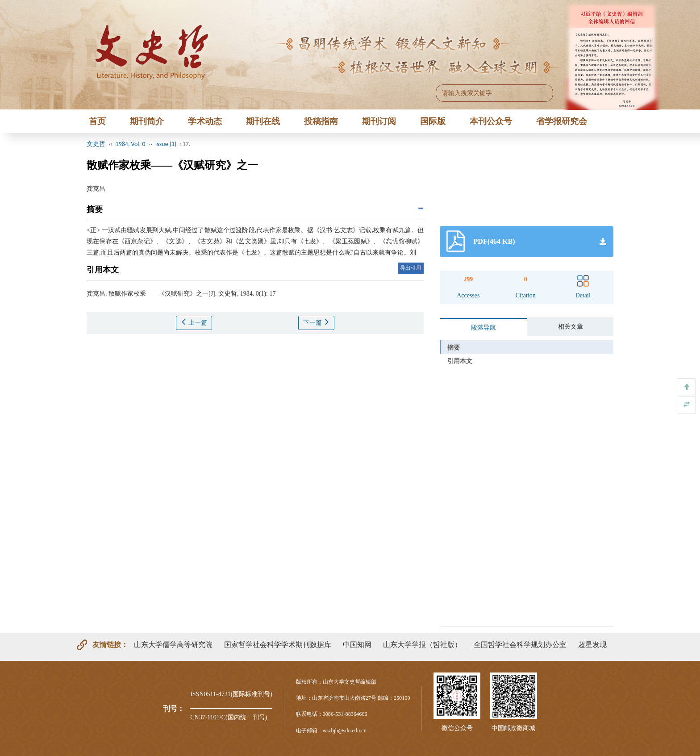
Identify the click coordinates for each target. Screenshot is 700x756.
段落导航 (483, 328)
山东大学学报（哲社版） (422, 645)
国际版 (433, 121)
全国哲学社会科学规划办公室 (520, 645)
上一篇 (194, 322)
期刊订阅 (379, 121)
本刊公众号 (491, 121)
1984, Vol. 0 (131, 144)
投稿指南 (321, 121)
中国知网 (357, 645)
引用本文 (460, 361)
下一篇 (317, 322)
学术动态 (205, 121)
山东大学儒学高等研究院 (173, 645)
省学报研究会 (562, 121)
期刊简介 (147, 121)
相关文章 (571, 327)
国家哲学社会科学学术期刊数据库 (278, 645)
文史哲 (96, 144)
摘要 (454, 348)
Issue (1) (166, 144)
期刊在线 (263, 121)
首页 (97, 121)
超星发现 (592, 645)
